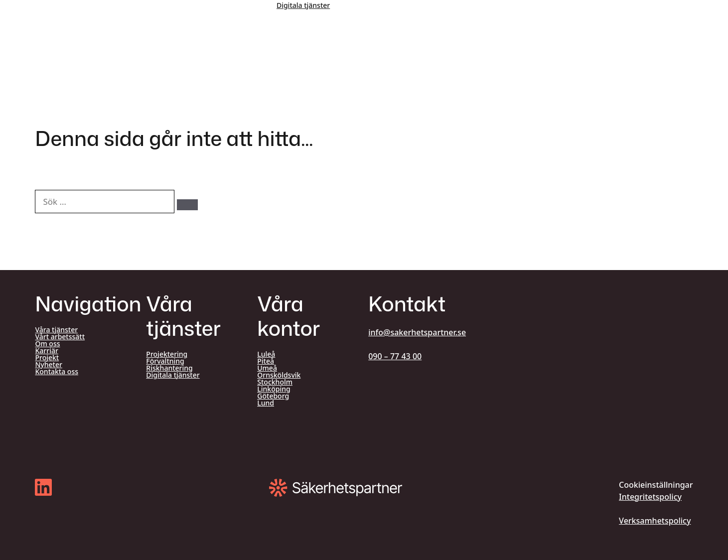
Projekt (47, 358)
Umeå (267, 368)
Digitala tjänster (303, 5)
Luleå (266, 354)
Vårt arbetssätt (60, 337)
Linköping (274, 389)
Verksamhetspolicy (655, 521)
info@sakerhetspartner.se (417, 332)
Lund (266, 403)
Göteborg (273, 396)
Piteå (266, 361)
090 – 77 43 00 (395, 356)
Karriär (46, 351)
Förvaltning (165, 361)
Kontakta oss (57, 372)
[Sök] (187, 205)
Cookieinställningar (656, 485)
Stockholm (275, 382)
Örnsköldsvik (279, 375)
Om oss (47, 344)
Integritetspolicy (650, 497)
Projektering (167, 354)
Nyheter (48, 365)
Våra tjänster (56, 330)
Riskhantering (169, 368)
